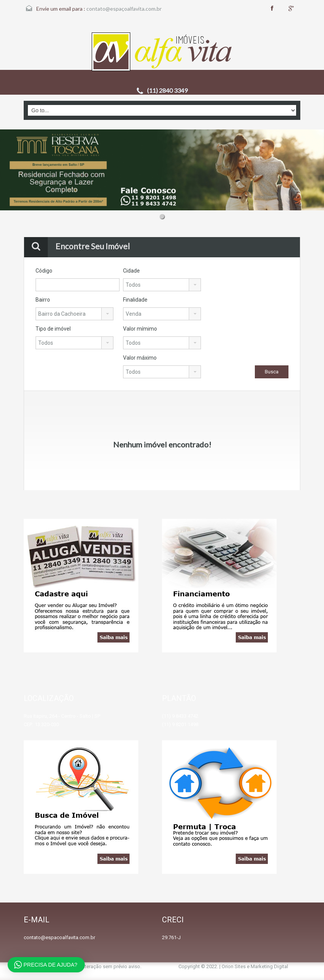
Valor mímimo (140, 329)
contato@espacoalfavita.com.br (59, 937)
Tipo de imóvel (53, 329)
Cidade (131, 271)
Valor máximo (140, 358)
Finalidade (135, 300)
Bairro (43, 300)
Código (44, 271)
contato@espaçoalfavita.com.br (124, 9)
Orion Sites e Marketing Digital (255, 966)
